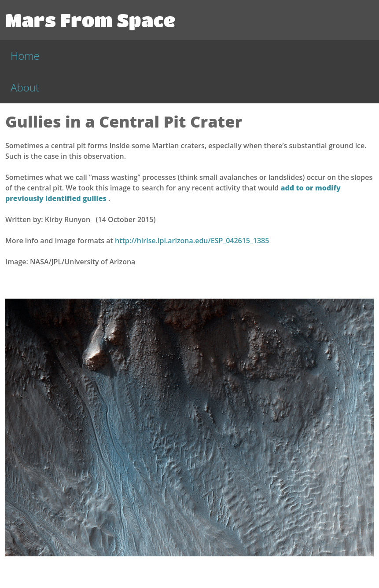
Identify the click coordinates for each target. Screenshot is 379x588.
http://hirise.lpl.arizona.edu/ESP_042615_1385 (192, 241)
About (25, 87)
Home (25, 56)
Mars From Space (90, 20)
